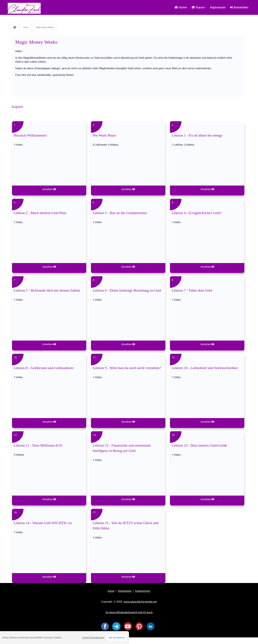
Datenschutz (143, 591)
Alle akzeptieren (117, 638)
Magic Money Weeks (45, 27)
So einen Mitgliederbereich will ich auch (129, 612)
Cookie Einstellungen (93, 638)
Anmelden (239, 7)
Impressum (218, 7)
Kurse (198, 7)
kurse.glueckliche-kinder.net (140, 602)
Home (181, 7)
